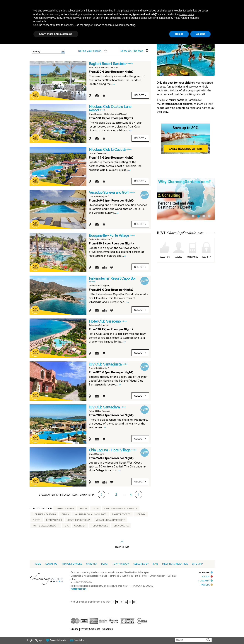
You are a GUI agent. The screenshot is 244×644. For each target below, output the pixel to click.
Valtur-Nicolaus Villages (91, 515)
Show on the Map (132, 51)
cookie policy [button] (187, 14)
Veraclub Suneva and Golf (109, 193)
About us (51, 564)
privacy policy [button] (129, 11)
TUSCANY (205, 581)
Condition (108, 629)
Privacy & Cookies (90, 629)
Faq (156, 564)
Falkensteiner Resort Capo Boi (112, 279)
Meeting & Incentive (175, 564)
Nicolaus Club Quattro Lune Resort (110, 109)
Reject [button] (179, 34)
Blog (104, 564)
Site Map (197, 564)
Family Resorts (121, 515)
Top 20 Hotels (99, 526)
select (140, 96)
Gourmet (80, 526)
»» (114, 84)
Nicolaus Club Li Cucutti (108, 150)
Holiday (141, 515)
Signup (38, 641)
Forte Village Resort (46, 526)
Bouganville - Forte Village (109, 236)
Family (65, 515)
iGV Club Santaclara (105, 408)
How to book (121, 564)
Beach (83, 509)
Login (30, 641)
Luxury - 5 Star (65, 509)
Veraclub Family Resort (110, 520)
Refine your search (90, 51)
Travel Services (72, 564)
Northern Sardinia (44, 515)
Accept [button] (201, 34)
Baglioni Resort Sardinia (108, 64)
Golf (96, 509)
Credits (75, 629)
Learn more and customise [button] (56, 34)
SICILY (207, 577)
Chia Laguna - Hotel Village (110, 451)
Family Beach (54, 520)
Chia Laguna (121, 526)
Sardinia (92, 564)
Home (37, 564)
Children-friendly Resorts (121, 509)
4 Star (37, 520)
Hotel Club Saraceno (105, 322)
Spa (67, 526)
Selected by (141, 564)
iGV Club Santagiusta (106, 365)
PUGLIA (207, 585)
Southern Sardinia (79, 520)
